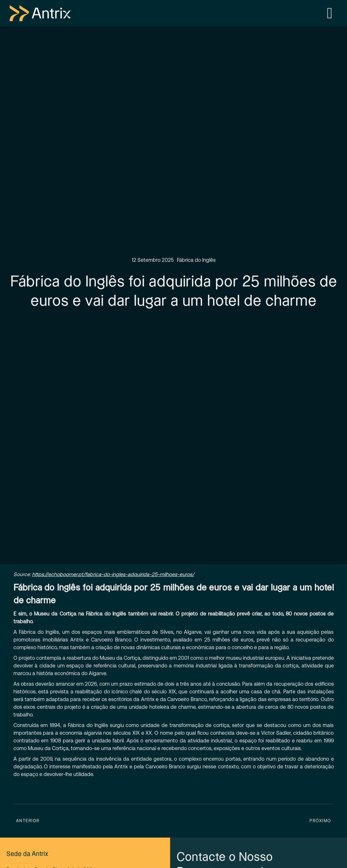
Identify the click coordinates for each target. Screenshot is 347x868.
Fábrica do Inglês (196, 260)
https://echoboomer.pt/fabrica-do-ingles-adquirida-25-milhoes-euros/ (113, 574)
